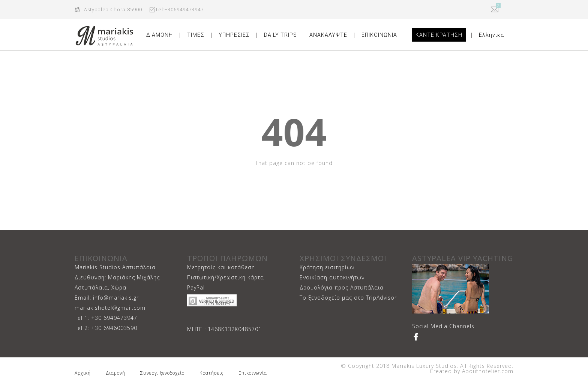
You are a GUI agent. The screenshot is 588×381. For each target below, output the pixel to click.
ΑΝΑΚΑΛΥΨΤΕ (328, 35)
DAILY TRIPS (280, 35)
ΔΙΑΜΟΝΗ (160, 35)
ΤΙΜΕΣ (196, 35)
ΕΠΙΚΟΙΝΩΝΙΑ (379, 35)
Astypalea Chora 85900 (113, 9)
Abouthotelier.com (487, 371)
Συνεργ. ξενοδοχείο (162, 373)
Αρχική (83, 373)
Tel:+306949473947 (179, 9)
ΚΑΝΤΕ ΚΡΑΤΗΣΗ (439, 35)
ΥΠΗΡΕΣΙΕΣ (234, 35)
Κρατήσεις (211, 373)
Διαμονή (115, 373)
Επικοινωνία (253, 373)
